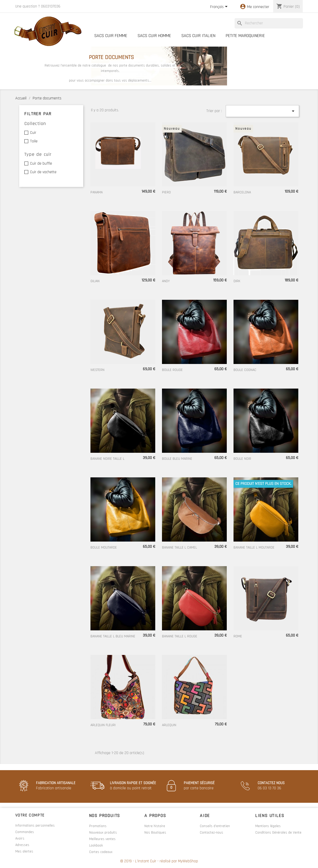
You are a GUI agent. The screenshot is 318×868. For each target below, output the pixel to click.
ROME (238, 636)
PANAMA (97, 192)
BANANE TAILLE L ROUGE (180, 636)
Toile (34, 141)
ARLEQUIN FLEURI (103, 725)
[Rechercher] (269, 23)
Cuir (33, 133)
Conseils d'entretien (215, 826)
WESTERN (97, 370)
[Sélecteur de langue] (220, 7)
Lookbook (96, 845)
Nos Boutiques (155, 833)
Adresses (22, 845)
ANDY (166, 281)
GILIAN (95, 281)
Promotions (98, 826)
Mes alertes (24, 851)
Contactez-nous (211, 833)
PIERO (166, 192)
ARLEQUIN (169, 725)
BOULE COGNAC (245, 370)
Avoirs (20, 838)
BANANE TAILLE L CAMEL (179, 548)
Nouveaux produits (103, 833)
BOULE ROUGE (172, 370)
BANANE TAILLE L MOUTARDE (254, 548)
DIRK (237, 281)
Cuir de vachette (43, 172)
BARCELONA (242, 192)
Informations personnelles (35, 826)
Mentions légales (268, 826)
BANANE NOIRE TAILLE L (107, 459)
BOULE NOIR (242, 459)
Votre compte (30, 815)
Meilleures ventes (102, 839)
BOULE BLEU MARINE (177, 459)
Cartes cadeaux (101, 852)
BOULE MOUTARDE (104, 548)
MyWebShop (188, 861)
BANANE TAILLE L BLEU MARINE (113, 636)
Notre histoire (155, 826)
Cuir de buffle (41, 163)
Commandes (25, 832)
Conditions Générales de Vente (278, 833)
